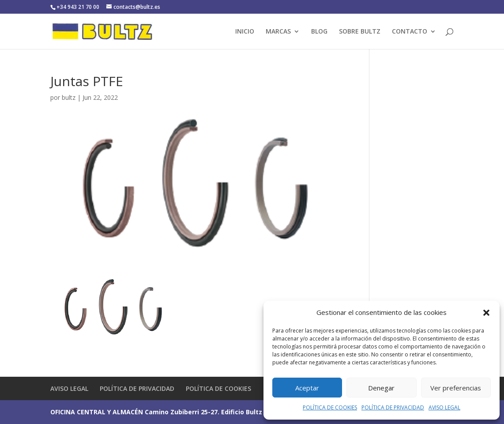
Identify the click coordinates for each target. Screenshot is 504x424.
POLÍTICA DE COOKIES (330, 407)
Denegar (381, 388)
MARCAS (278, 32)
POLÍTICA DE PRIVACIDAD (393, 407)
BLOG (319, 32)
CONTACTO (410, 32)
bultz (69, 97)
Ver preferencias (456, 388)
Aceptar (307, 388)
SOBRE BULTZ (360, 32)
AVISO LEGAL (444, 407)
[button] (486, 313)
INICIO (245, 32)
